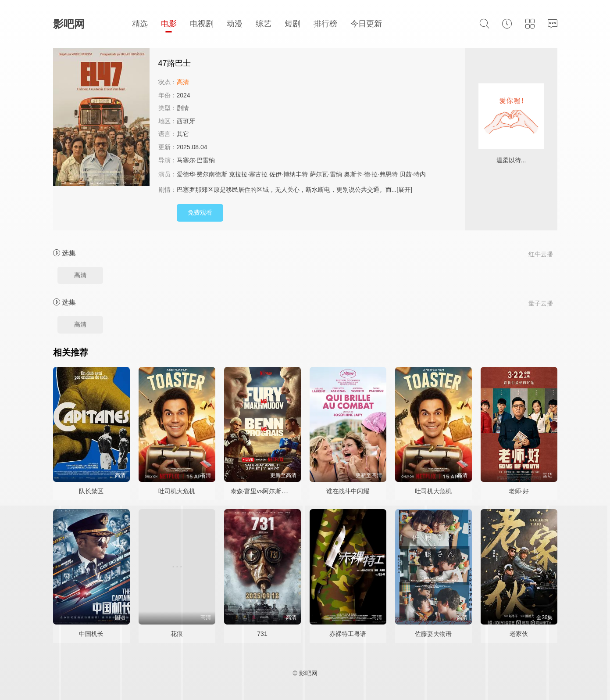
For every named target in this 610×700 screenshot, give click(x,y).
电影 (169, 24)
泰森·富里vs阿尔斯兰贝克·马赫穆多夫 (282, 491)
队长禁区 (91, 491)
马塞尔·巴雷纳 (196, 160)
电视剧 (202, 24)
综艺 (264, 24)
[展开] (404, 190)
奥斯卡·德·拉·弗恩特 (371, 174)
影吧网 (69, 24)
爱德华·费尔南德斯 (202, 174)
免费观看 (200, 212)
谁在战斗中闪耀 (348, 491)
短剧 (293, 24)
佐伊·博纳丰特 (289, 174)
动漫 (235, 24)
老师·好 (519, 491)
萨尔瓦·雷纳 (326, 174)
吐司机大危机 (177, 491)
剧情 (183, 108)
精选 (140, 24)
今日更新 (366, 24)
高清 (80, 275)
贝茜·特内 (413, 174)
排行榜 (325, 24)
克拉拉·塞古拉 (248, 174)
